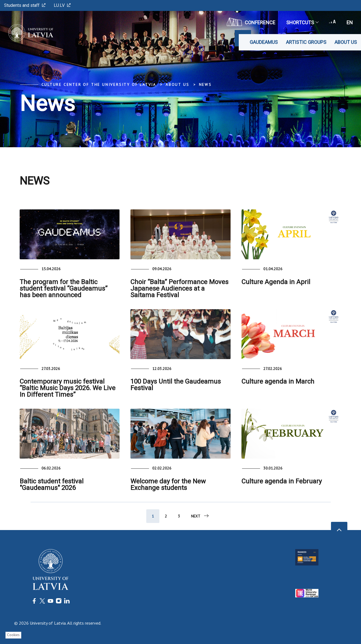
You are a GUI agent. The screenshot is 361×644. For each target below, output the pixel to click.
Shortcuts (302, 22)
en (350, 22)
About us (346, 42)
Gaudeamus (264, 42)
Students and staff (25, 5)
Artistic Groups (306, 42)
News (205, 85)
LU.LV (62, 5)
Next (200, 516)
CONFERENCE (251, 22)
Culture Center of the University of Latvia (99, 85)
